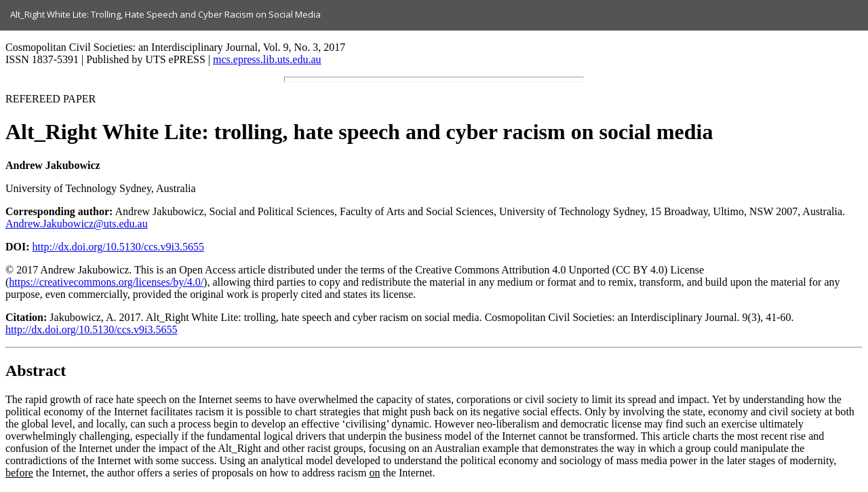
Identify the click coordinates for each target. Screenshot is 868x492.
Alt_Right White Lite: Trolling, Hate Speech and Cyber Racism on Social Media (165, 14)
